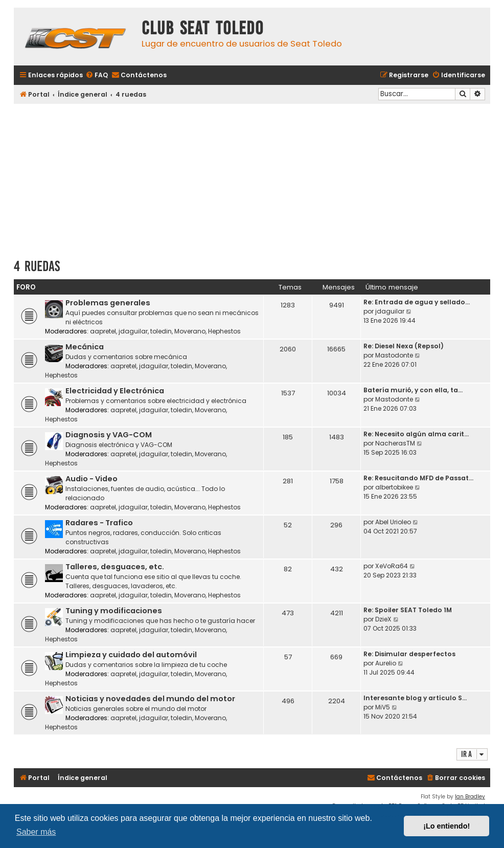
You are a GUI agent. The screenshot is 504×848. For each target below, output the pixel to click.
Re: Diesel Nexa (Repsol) (404, 346)
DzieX (383, 619)
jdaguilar (133, 331)
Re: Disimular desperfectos (409, 654)
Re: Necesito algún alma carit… (416, 434)
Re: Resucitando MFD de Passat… (418, 478)
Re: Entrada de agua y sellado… (417, 302)
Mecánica (85, 347)
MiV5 (383, 707)
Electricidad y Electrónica (115, 391)
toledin (161, 331)
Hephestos (224, 331)
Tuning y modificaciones (114, 611)
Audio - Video (91, 479)
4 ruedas (37, 266)
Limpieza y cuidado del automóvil (131, 655)
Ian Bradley (470, 797)
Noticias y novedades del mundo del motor (150, 699)
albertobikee (394, 487)
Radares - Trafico (99, 523)
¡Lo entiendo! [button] (446, 826)
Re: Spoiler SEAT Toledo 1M (408, 610)
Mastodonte (394, 355)
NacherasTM (395, 443)
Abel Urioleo (393, 522)
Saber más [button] (36, 832)
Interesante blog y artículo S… (415, 698)
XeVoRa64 (392, 566)
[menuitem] (97, 75)
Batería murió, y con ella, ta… (413, 390)
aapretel (103, 331)
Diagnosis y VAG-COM (109, 435)
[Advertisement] (252, 177)
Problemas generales (108, 303)
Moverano (190, 331)
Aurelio (386, 663)
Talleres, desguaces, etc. (115, 567)
